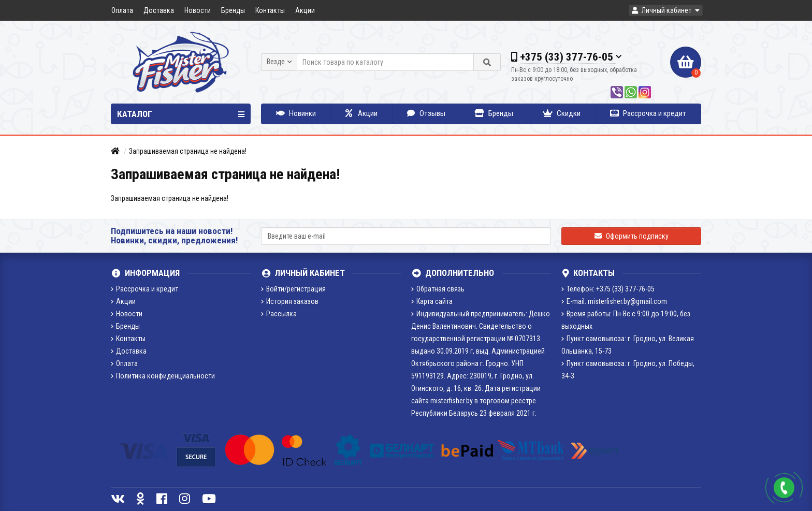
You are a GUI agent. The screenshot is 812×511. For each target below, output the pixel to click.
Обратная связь (438, 289)
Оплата (122, 10)
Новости (198, 10)
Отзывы (426, 113)
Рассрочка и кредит (648, 113)
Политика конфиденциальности (163, 376)
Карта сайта (432, 301)
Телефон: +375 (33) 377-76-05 (608, 289)
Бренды (233, 10)
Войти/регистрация (293, 289)
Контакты (270, 10)
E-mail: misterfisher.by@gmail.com (614, 301)
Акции (305, 10)
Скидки (562, 113)
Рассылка (279, 314)
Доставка (159, 10)
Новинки (296, 113)
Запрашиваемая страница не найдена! (188, 151)
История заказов (290, 301)
